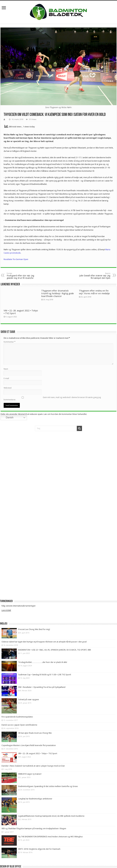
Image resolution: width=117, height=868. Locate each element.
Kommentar (10, 342)
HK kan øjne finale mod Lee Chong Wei (35, 733)
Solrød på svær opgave (29, 699)
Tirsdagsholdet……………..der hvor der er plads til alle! (43, 662)
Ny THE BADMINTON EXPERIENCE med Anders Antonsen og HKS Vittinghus (51, 837)
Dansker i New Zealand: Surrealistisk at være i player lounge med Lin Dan (33, 766)
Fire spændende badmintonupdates (17, 717)
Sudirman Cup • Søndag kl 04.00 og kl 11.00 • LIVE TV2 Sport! (45, 675)
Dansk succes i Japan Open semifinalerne (19, 725)
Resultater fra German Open (16, 259)
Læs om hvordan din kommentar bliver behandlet (65, 414)
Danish (7, 418)
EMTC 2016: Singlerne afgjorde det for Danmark (39, 849)
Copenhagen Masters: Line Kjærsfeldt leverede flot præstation (29, 745)
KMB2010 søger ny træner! (30, 774)
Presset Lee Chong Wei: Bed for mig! (34, 629)
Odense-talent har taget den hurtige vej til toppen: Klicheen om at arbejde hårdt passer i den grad (44, 642)
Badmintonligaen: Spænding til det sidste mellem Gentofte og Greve (48, 786)
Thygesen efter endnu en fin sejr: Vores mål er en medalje (94, 292)
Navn (6, 369)
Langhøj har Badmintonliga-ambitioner (35, 799)
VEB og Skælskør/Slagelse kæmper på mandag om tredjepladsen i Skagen (34, 828)
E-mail (6, 378)
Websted (8, 388)
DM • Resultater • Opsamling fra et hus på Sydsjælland (42, 687)
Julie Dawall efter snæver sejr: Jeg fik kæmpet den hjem (95, 276)
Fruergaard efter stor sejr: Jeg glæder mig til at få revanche (22, 276)
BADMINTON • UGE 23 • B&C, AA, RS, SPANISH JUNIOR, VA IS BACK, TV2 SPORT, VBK (55, 650)
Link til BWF (6, 610)
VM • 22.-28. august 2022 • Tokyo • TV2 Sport (38, 753)
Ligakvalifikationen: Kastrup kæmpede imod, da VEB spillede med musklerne (51, 816)
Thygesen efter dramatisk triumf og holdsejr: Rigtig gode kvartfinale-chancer (58, 293)
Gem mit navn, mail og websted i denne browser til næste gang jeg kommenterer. (52, 398)
